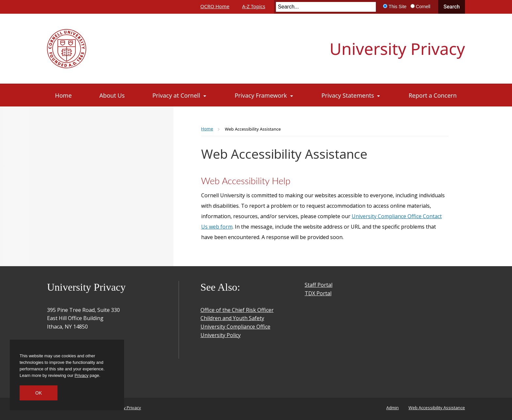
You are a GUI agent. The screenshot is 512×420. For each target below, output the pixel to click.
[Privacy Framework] (264, 95)
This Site (397, 7)
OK (39, 393)
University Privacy (397, 49)
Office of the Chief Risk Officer (237, 310)
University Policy (221, 335)
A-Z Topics (254, 6)
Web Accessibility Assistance (437, 408)
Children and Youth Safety (232, 318)
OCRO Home (215, 6)
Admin (392, 408)
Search (452, 7)
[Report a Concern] (432, 95)
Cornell (423, 7)
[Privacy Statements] (351, 95)
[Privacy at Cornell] (180, 95)
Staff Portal (319, 285)
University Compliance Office (235, 327)
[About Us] (112, 95)
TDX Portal (318, 293)
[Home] (64, 95)
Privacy (81, 375)
